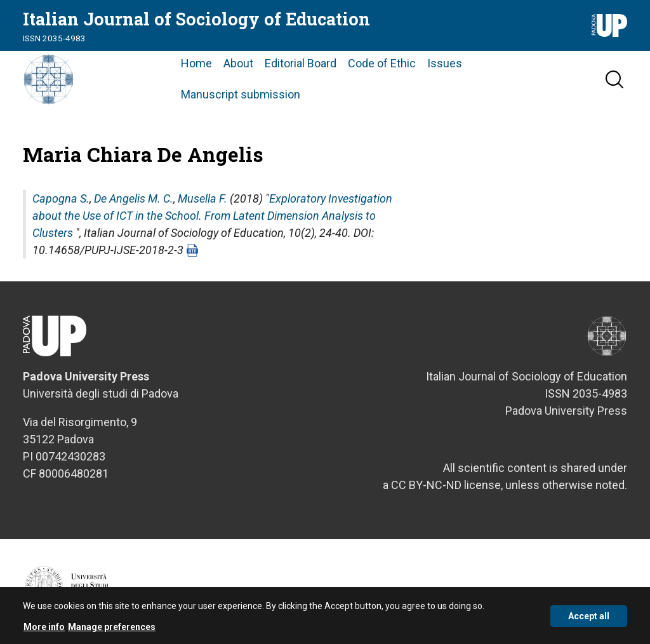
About (238, 63)
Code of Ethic (382, 63)
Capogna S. (61, 198)
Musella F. (202, 198)
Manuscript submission (241, 94)
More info (44, 630)
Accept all (589, 619)
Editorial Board (301, 63)
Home (196, 63)
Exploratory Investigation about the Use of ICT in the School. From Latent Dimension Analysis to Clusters (212, 216)
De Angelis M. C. (134, 198)
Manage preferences (112, 630)
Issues (445, 63)
